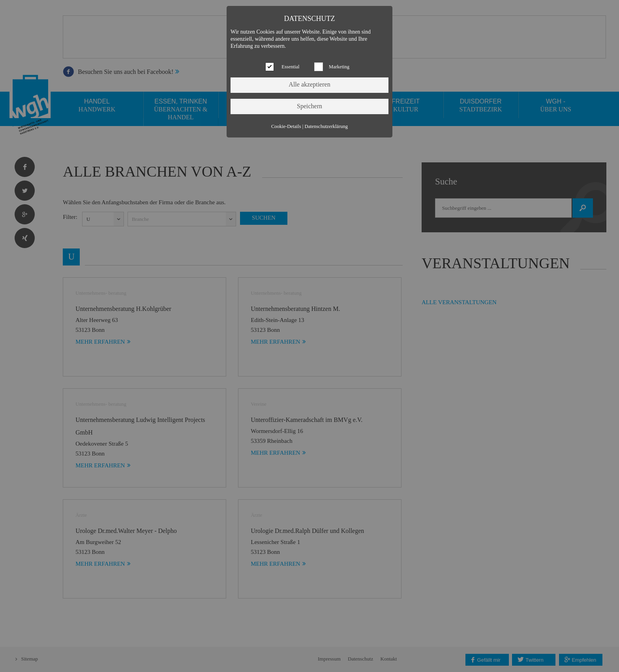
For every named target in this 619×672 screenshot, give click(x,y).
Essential (290, 67)
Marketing (339, 67)
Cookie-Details (286, 126)
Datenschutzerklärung (326, 126)
